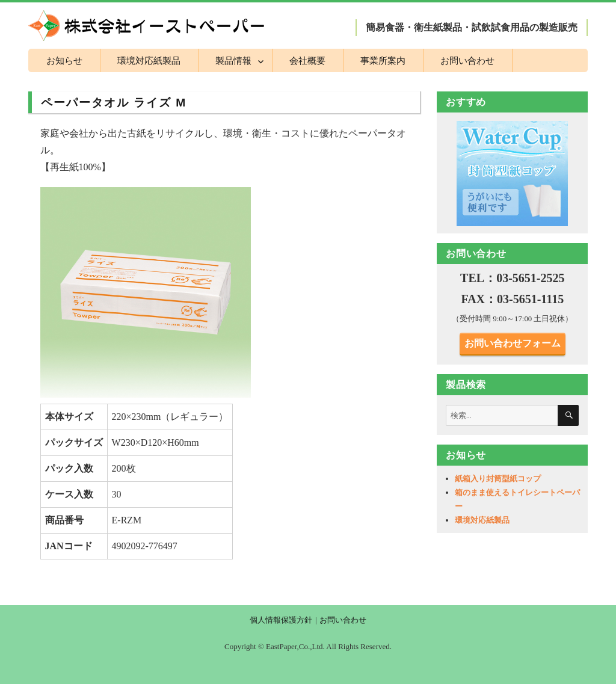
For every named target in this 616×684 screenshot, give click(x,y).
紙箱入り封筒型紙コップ (498, 479)
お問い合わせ (467, 60)
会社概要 (307, 60)
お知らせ (64, 60)
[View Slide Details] (513, 173)
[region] (513, 173)
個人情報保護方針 (281, 620)
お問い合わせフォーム (513, 343)
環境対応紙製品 (149, 60)
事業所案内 (383, 60)
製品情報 (233, 60)
